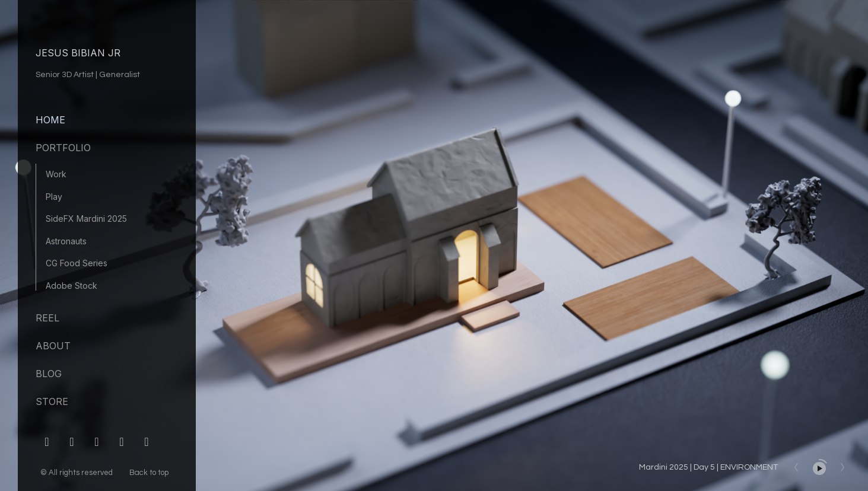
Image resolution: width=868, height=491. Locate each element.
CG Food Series (77, 263)
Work (56, 174)
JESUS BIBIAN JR (78, 53)
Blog (49, 374)
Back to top (150, 473)
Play (54, 197)
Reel (47, 318)
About (53, 346)
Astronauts (66, 241)
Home (50, 120)
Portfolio (63, 148)
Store (52, 401)
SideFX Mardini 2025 (86, 219)
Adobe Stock (71, 286)
